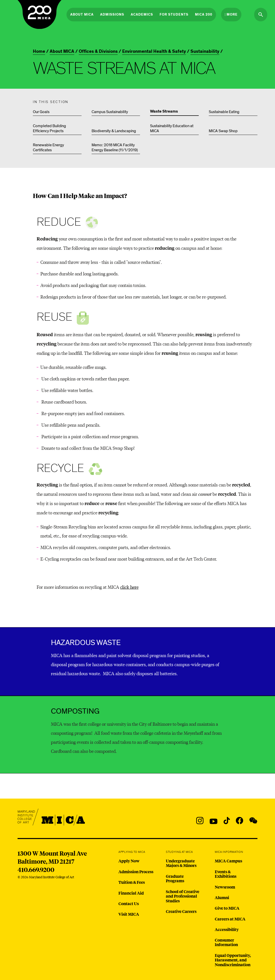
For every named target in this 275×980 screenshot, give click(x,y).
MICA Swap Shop (223, 131)
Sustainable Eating (224, 112)
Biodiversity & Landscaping (114, 131)
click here (129, 587)
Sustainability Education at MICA (172, 128)
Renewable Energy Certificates (48, 148)
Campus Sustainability (110, 112)
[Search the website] (261, 15)
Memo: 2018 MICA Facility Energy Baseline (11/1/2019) (115, 148)
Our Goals (41, 112)
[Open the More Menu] (231, 15)
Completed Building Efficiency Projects (49, 128)
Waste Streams (164, 112)
